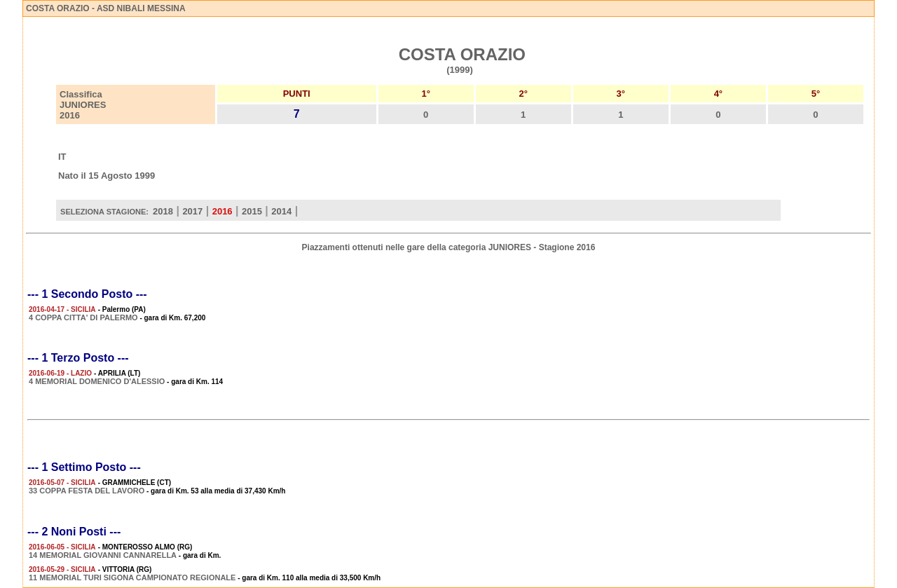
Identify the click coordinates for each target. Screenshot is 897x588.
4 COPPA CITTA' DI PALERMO (83, 317)
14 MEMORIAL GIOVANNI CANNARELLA (103, 555)
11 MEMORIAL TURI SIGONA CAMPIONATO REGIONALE (132, 577)
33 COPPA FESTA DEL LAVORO (87, 491)
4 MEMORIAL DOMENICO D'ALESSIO (97, 381)
